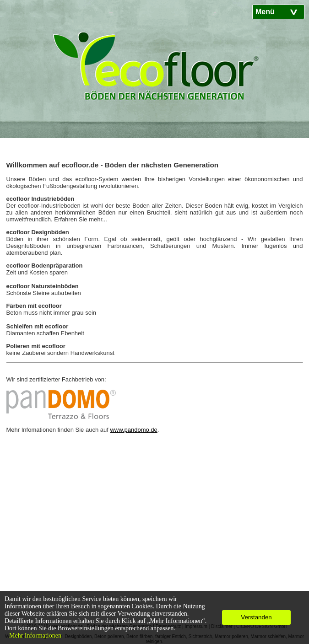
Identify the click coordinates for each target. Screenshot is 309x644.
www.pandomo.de (133, 430)
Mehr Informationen (35, 636)
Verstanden (256, 617)
